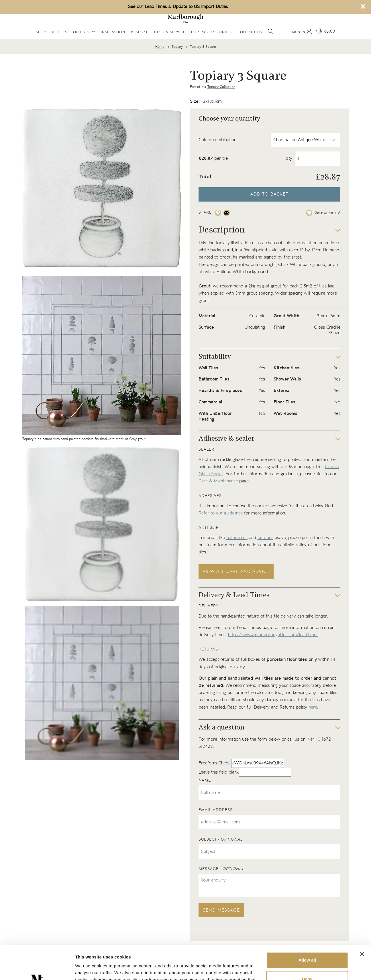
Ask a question (221, 728)
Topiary (177, 47)
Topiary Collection (221, 87)
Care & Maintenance (218, 481)
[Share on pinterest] (218, 213)
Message (221, 869)
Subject (221, 839)
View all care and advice (236, 572)
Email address (216, 810)
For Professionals (211, 32)
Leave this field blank (219, 772)
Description (222, 230)
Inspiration (113, 32)
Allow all (307, 927)
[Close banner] (362, 920)
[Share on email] (227, 213)
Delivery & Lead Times (234, 596)
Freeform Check (214, 763)
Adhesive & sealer (226, 439)
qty (289, 158)
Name (205, 780)
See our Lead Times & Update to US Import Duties (178, 7)
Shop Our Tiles (52, 32)
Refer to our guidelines (221, 513)
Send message (221, 910)
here (313, 707)
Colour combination (217, 140)
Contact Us (250, 32)
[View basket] (326, 31)
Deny (307, 945)
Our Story (84, 32)
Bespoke (140, 32)
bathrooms (237, 538)
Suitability (215, 357)
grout (276, 286)
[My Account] (302, 31)
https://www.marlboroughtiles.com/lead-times (273, 635)
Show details (88, 969)
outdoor (265, 538)
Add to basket (269, 194)
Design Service (170, 32)
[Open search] (271, 31)
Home (160, 47)
